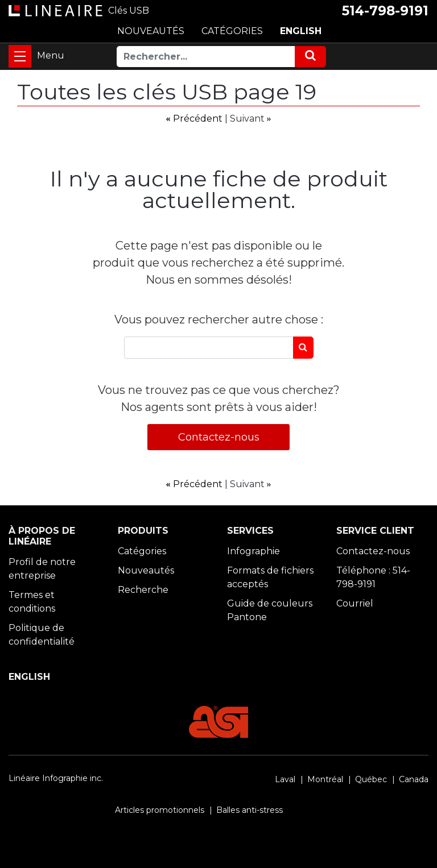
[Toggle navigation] (20, 56)
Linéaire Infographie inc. (56, 778)
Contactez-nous (219, 437)
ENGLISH (301, 31)
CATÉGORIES (232, 31)
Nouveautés (146, 570)
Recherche (143, 590)
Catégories (142, 551)
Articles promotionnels (160, 810)
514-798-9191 (385, 11)
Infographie (253, 551)
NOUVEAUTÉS (151, 31)
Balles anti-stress (250, 810)
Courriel (355, 603)
